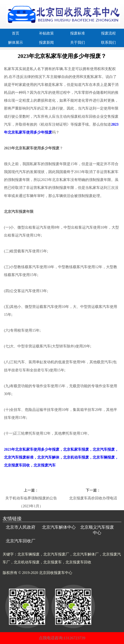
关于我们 (78, 43)
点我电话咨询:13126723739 (62, 638)
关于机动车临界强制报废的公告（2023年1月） (31, 499)
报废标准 (78, 33)
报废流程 (108, 33)
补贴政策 (46, 33)
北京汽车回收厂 (21, 541)
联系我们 (108, 43)
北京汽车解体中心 (59, 527)
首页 (16, 33)
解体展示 (16, 43)
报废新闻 (46, 43)
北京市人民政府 (21, 527)
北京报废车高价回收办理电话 (93, 498)
